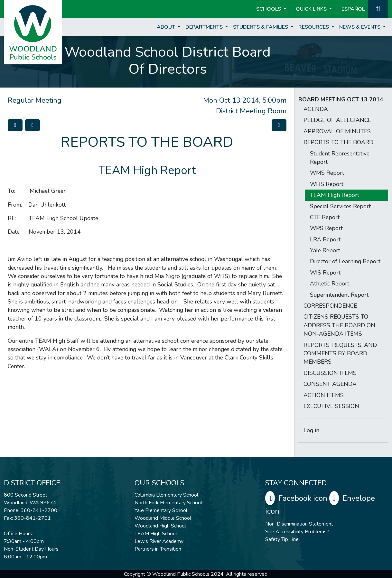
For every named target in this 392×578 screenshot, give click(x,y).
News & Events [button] (360, 27)
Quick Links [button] (312, 9)
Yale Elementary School (161, 510)
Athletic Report (330, 284)
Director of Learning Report (345, 261)
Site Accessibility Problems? (297, 532)
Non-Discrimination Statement (299, 524)
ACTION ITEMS (324, 395)
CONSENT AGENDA (330, 384)
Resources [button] (314, 27)
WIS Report (325, 273)
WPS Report (326, 228)
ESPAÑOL (353, 9)
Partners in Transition (158, 549)
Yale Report (325, 250)
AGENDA (316, 109)
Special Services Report (340, 206)
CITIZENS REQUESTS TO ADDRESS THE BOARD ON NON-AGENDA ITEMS (339, 325)
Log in (311, 430)
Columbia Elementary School (166, 495)
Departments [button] (205, 27)
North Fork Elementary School (168, 503)
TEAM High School (156, 534)
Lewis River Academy (159, 541)
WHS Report (327, 184)
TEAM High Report (335, 195)
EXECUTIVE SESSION (331, 406)
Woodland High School (160, 526)
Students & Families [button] (261, 27)
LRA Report (325, 239)
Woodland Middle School (163, 518)
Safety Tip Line (282, 539)
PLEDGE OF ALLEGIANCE (337, 120)
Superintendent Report (339, 295)
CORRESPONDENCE (330, 306)
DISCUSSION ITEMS (330, 373)
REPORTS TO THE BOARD (338, 142)
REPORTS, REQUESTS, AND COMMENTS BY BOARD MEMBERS (340, 354)
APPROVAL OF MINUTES (337, 131)
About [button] (167, 27)
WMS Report (327, 173)
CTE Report (325, 217)
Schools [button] (269, 9)
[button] (378, 8)
